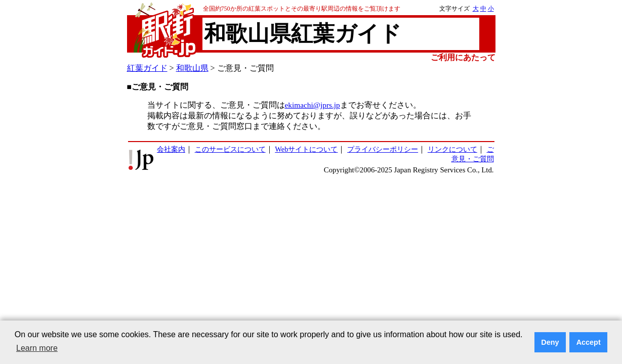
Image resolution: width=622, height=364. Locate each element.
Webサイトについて (306, 149)
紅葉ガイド (147, 68)
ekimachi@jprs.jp (313, 105)
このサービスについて (230, 149)
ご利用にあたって (463, 57)
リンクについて (452, 149)
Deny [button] (550, 342)
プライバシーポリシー (383, 149)
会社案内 (171, 149)
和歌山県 (192, 68)
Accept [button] (589, 342)
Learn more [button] (37, 348)
